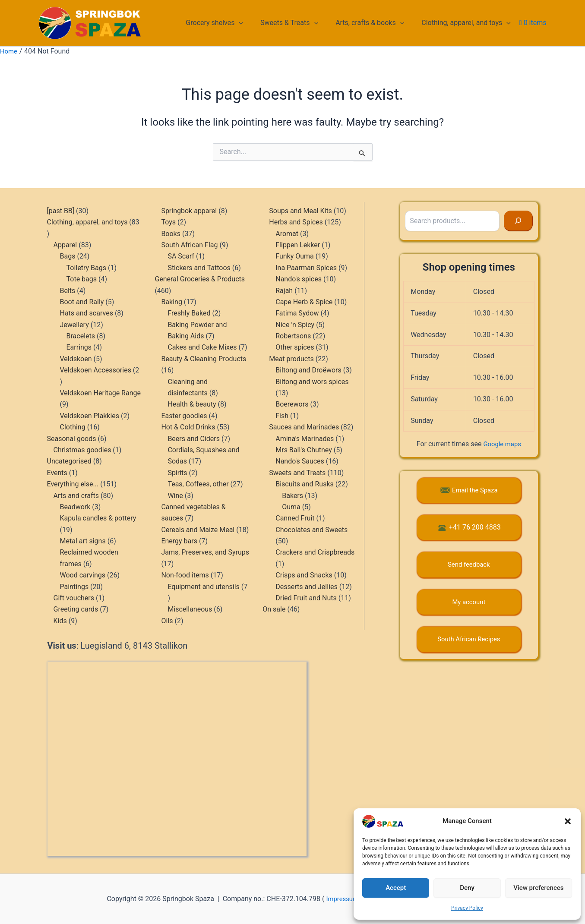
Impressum (338, 899)
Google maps (502, 444)
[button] (568, 821)
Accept (396, 888)
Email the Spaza (475, 490)
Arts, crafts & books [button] (375, 23)
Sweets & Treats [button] (298, 23)
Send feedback (469, 564)
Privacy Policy (467, 908)
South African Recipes (469, 639)
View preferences (538, 888)
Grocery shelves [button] (226, 23)
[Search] (518, 221)
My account (469, 602)
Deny (467, 888)
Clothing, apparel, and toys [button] (468, 23)
